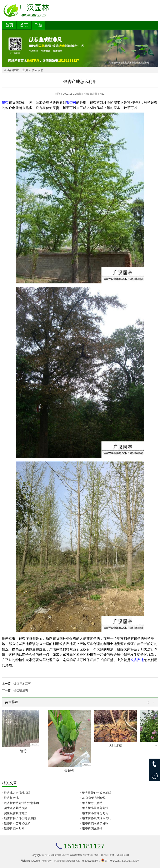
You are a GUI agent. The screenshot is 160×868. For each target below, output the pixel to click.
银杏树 (71, 102)
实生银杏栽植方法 (16, 813)
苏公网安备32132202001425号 (122, 861)
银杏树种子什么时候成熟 (20, 818)
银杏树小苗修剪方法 (95, 808)
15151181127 (84, 846)
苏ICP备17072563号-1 (88, 861)
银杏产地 (137, 660)
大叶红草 (115, 746)
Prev (149, 703)
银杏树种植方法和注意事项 (21, 803)
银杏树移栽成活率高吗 (97, 818)
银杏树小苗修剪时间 (95, 813)
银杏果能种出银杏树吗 (97, 793)
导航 (38, 25)
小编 (86, 94)
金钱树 (69, 771)
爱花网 (71, 861)
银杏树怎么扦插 (92, 828)
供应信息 (37, 70)
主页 (25, 70)
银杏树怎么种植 (92, 803)
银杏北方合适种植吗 (17, 793)
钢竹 (23, 751)
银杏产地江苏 (22, 684)
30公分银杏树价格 (94, 798)
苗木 (23, 861)
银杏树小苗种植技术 (17, 823)
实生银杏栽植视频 (16, 808)
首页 (9, 25)
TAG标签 (36, 861)
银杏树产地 (11, 798)
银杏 (5, 102)
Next (152, 703)
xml (28, 861)
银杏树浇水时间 (14, 828)
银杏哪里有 (21, 690)
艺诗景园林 (60, 861)
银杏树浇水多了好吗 (95, 823)
